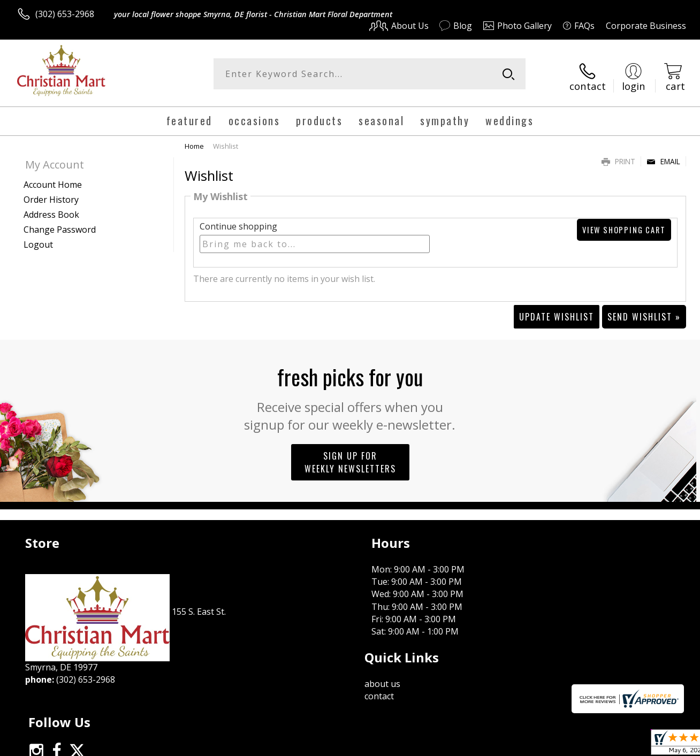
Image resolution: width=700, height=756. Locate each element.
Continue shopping (238, 222)
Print (618, 156)
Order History (51, 194)
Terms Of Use (451, 745)
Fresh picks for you (350, 392)
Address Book (51, 209)
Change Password (60, 224)
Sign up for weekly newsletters (350, 457)
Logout (38, 239)
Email (663, 156)
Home (194, 141)
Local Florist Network (589, 745)
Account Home (53, 179)
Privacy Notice (514, 745)
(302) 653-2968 (65, 14)
